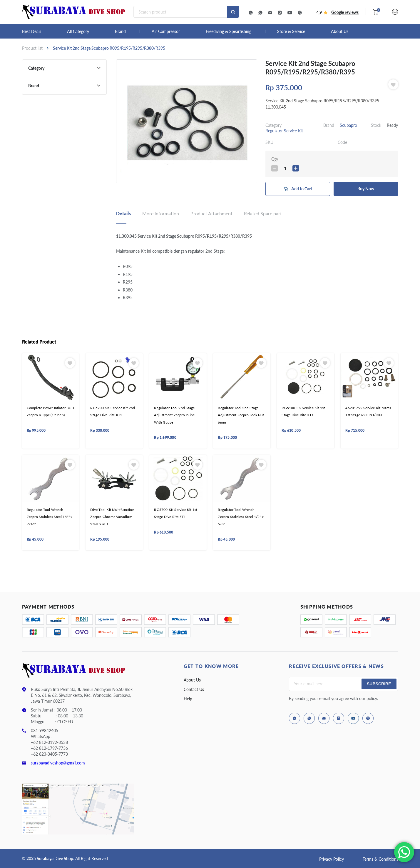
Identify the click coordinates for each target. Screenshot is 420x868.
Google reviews (345, 12)
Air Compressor (166, 31)
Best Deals (32, 31)
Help (188, 699)
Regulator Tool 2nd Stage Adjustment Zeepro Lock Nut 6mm (241, 415)
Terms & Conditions (380, 859)
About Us (340, 31)
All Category (78, 31)
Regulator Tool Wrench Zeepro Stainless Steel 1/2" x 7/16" (50, 517)
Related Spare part (263, 213)
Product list (32, 48)
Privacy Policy (332, 859)
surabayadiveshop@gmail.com (58, 763)
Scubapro (348, 125)
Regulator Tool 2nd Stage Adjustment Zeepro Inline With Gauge (174, 415)
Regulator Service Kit (284, 131)
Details (123, 213)
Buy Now (366, 189)
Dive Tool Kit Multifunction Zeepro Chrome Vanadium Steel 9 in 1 (112, 517)
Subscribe (379, 684)
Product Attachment (211, 213)
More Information (161, 213)
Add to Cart (302, 189)
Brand (120, 31)
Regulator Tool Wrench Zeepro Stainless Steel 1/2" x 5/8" (241, 517)
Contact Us (194, 689)
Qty (275, 159)
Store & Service (291, 31)
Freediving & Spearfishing (229, 31)
